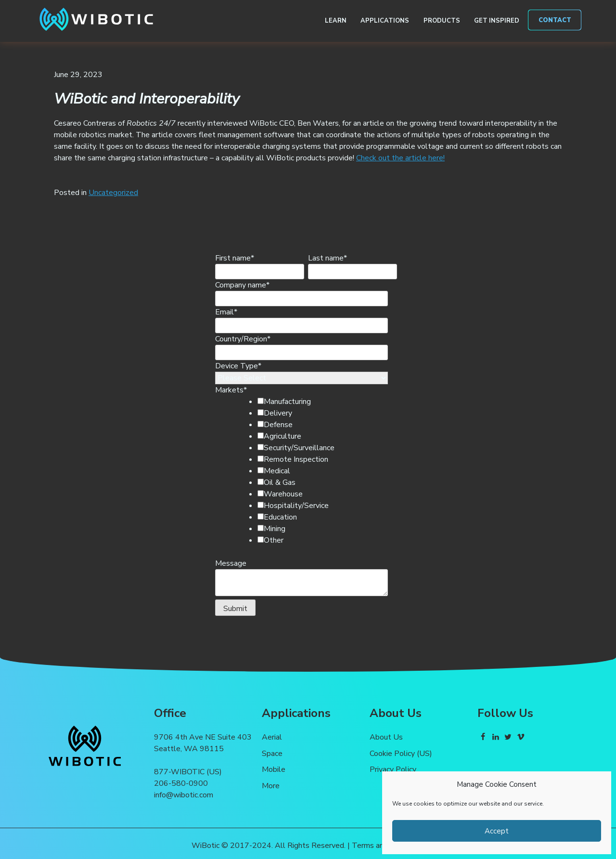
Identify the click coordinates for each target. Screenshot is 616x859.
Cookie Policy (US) (401, 754)
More (271, 786)
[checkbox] (318, 471)
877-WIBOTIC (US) (188, 772)
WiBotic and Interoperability (147, 99)
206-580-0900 (181, 783)
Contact (555, 20)
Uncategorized (113, 193)
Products (442, 21)
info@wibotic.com (184, 795)
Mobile (274, 769)
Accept (497, 831)
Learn (336, 21)
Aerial (272, 737)
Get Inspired (497, 21)
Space (272, 754)
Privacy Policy (393, 769)
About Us (386, 737)
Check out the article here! (400, 158)
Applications (385, 21)
